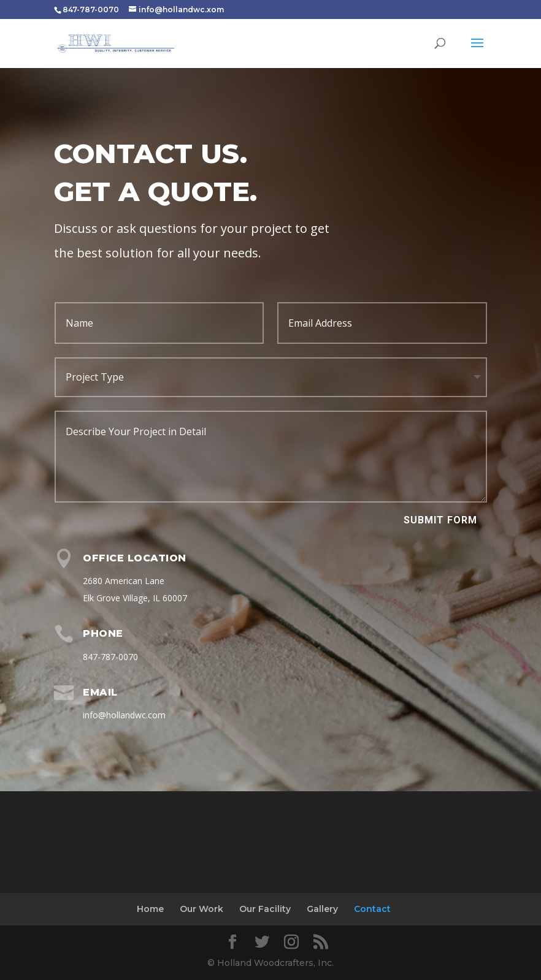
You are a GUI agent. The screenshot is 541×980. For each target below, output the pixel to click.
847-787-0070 (110, 657)
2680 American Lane (124, 581)
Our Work (201, 909)
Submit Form (440, 520)
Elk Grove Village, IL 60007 (135, 598)
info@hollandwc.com (124, 715)
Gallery (322, 909)
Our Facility (265, 909)
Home (150, 909)
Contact (372, 909)
